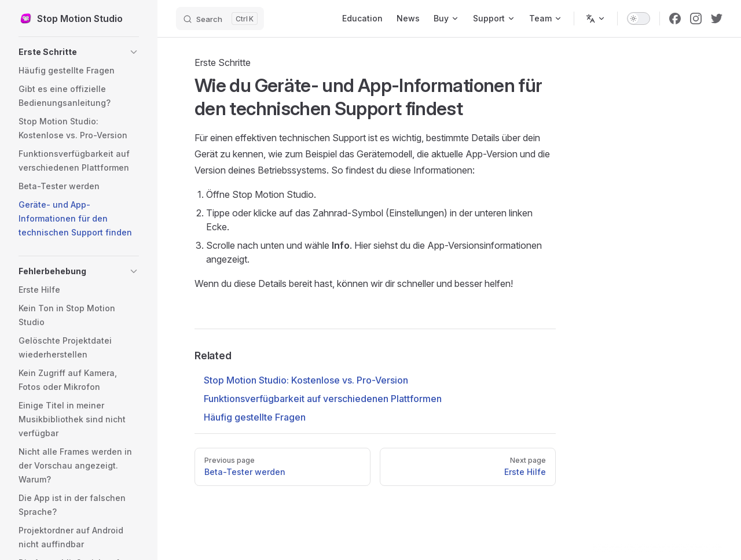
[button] (79, 52)
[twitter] (717, 19)
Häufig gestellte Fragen (255, 417)
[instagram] (696, 19)
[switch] (639, 19)
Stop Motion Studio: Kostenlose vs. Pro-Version (306, 380)
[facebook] (675, 19)
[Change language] (596, 19)
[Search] (220, 19)
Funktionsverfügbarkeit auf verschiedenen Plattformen (323, 399)
